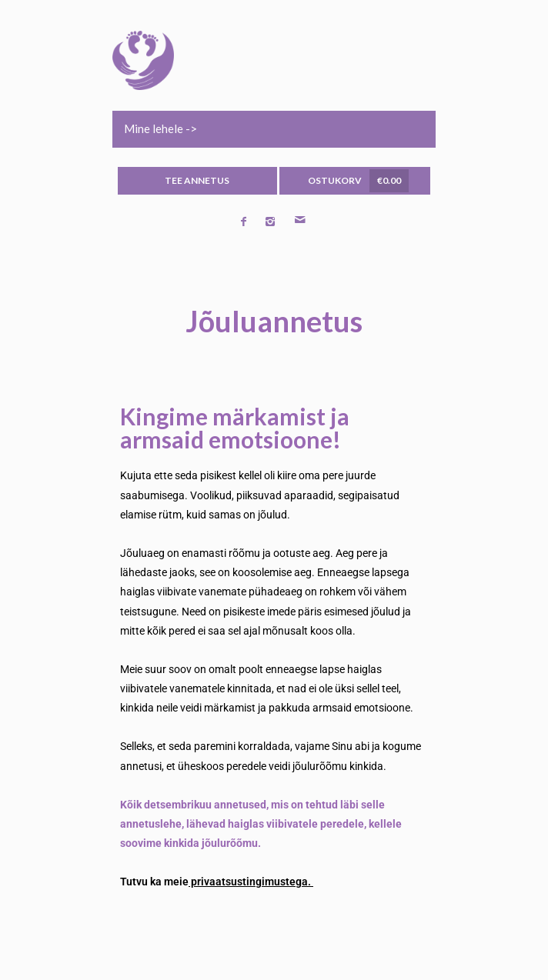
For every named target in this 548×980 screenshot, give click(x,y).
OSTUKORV (358, 181)
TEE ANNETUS (197, 180)
